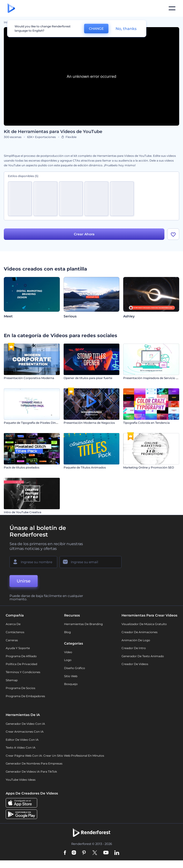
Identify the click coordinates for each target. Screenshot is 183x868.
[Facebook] (65, 853)
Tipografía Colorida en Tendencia (146, 423)
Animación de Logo (136, 640)
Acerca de (13, 624)
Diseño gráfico (75, 668)
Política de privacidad (21, 664)
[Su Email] (91, 562)
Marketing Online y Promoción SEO (149, 467)
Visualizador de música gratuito (144, 624)
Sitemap (12, 680)
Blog (67, 632)
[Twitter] (95, 853)
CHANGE (96, 29)
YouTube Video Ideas (21, 780)
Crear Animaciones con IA (25, 732)
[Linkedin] (117, 853)
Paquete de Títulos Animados (85, 467)
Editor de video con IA (22, 740)
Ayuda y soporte (18, 648)
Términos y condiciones (23, 672)
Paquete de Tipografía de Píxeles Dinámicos (35, 423)
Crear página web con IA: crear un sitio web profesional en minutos (55, 756)
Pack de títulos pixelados (22, 467)
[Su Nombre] (33, 562)
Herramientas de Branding (83, 624)
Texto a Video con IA (21, 747)
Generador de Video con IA (25, 724)
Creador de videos (135, 664)
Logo (68, 660)
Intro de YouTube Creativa (23, 512)
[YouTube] (106, 853)
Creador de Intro (134, 648)
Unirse (24, 581)
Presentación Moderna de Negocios (89, 423)
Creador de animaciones (140, 632)
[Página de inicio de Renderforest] (11, 8)
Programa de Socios (20, 688)
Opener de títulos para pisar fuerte (88, 378)
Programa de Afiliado (21, 656)
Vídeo (68, 652)
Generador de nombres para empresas (34, 763)
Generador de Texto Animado (143, 656)
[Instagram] (74, 853)
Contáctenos (15, 632)
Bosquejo (71, 684)
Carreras (12, 640)
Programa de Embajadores (25, 696)
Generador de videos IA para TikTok (31, 772)
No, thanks (126, 29)
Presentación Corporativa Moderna (29, 378)
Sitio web (71, 676)
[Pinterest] (84, 853)
